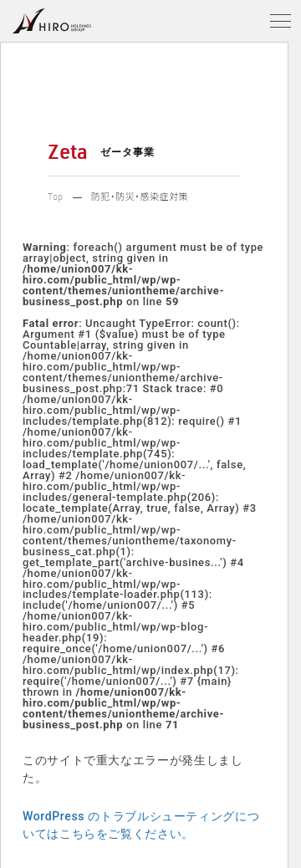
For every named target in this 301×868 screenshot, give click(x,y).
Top (56, 198)
